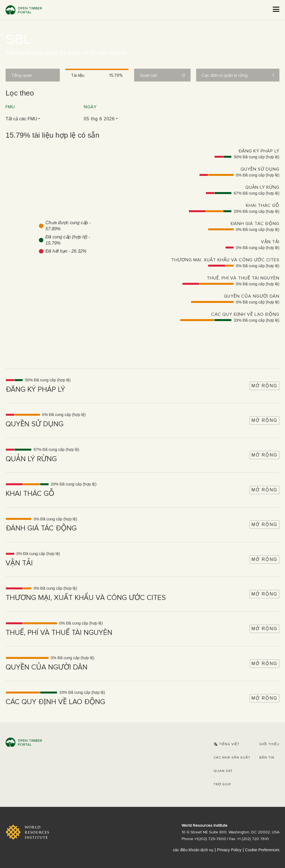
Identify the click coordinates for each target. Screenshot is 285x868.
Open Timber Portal (24, 10)
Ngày (90, 107)
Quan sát (223, 771)
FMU (10, 107)
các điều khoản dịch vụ (193, 850)
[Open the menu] (276, 9)
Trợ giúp (222, 785)
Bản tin (267, 758)
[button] (226, 744)
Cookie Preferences (262, 850)
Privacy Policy (229, 850)
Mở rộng (264, 386)
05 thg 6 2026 (99, 119)
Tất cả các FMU (21, 119)
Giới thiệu (269, 744)
